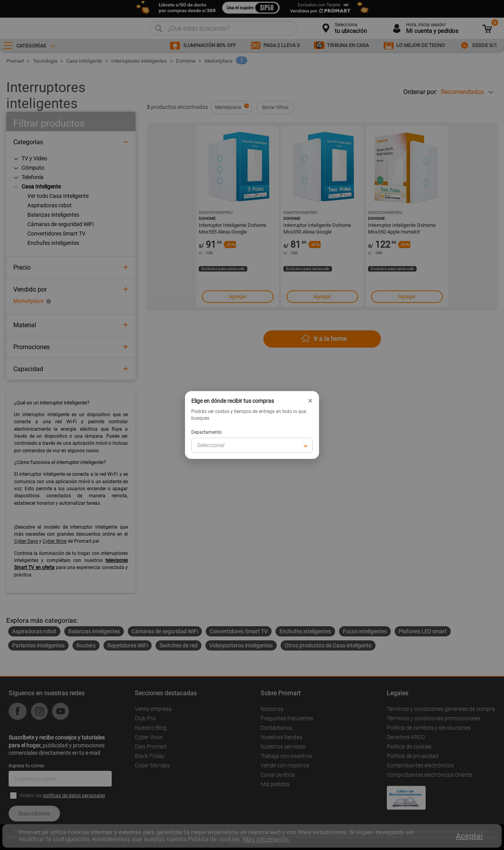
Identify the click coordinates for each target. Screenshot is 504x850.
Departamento (207, 432)
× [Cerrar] (310, 401)
